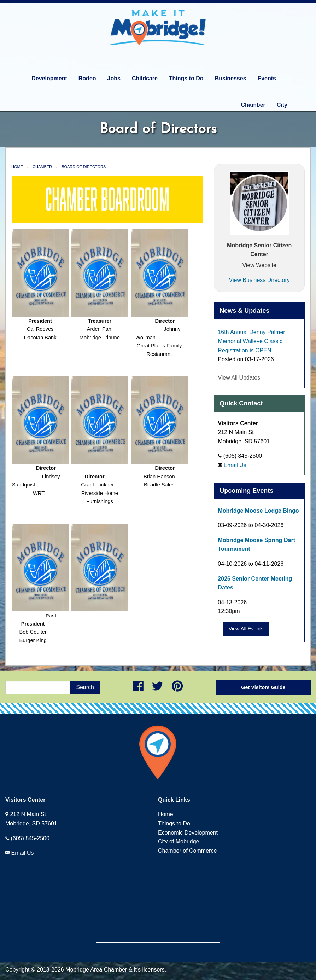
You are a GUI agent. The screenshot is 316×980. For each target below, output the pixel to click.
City (282, 105)
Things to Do (186, 78)
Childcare (145, 78)
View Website (259, 265)
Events (267, 78)
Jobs (114, 78)
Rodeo (87, 78)
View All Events (246, 629)
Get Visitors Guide (263, 687)
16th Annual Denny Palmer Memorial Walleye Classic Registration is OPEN (251, 341)
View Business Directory (259, 280)
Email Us (235, 465)
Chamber (253, 105)
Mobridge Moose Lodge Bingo (258, 511)
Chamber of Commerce (187, 851)
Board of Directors (84, 167)
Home (17, 167)
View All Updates (239, 378)
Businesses (231, 78)
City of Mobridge (179, 841)
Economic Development (188, 833)
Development (49, 78)
